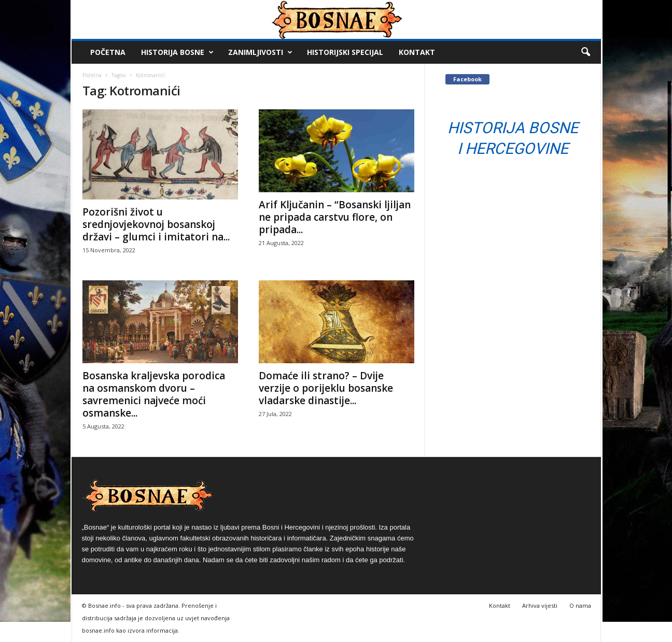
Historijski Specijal (345, 52)
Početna (108, 52)
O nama (580, 605)
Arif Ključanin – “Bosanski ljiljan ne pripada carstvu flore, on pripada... (335, 217)
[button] (585, 52)
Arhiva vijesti (540, 605)
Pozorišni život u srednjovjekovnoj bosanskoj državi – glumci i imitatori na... (156, 224)
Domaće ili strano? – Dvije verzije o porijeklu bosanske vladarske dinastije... (326, 388)
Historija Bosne (177, 52)
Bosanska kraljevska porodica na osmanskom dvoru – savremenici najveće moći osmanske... (154, 394)
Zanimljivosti (260, 52)
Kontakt (417, 52)
